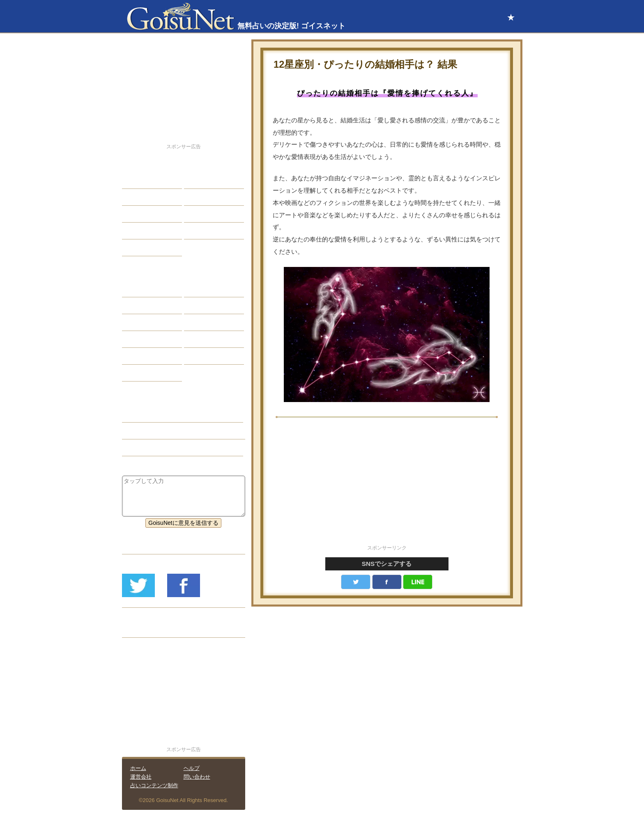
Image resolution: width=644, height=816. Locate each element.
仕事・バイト (207, 214)
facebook (387, 582)
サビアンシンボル (151, 306)
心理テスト (205, 356)
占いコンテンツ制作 (154, 785)
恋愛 (134, 180)
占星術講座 (143, 248)
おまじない (143, 373)
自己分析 (140, 197)
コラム (199, 339)
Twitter (356, 582)
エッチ (137, 214)
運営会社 (141, 777)
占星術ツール (207, 289)
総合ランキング (210, 231)
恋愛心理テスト (148, 356)
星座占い (140, 289)
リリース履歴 (145, 629)
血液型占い (205, 322)
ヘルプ (192, 768)
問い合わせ (197, 777)
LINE (418, 582)
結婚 (196, 180)
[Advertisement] (387, 486)
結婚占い (140, 414)
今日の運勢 (205, 197)
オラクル (140, 339)
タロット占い (207, 306)
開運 (134, 231)
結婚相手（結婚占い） (157, 431)
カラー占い (143, 322)
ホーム (138, 768)
